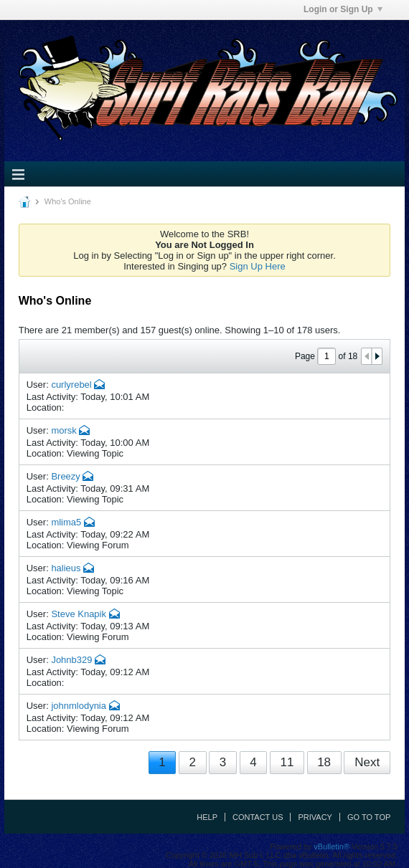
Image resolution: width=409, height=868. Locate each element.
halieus (66, 568)
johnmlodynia (79, 706)
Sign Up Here (258, 266)
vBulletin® (332, 846)
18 (324, 762)
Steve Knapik (79, 614)
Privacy (315, 817)
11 (287, 762)
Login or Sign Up (343, 9)
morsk (64, 430)
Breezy (65, 476)
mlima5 (66, 522)
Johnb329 (71, 660)
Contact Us (258, 817)
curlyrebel (71, 385)
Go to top (369, 817)
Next (367, 762)
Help (207, 817)
